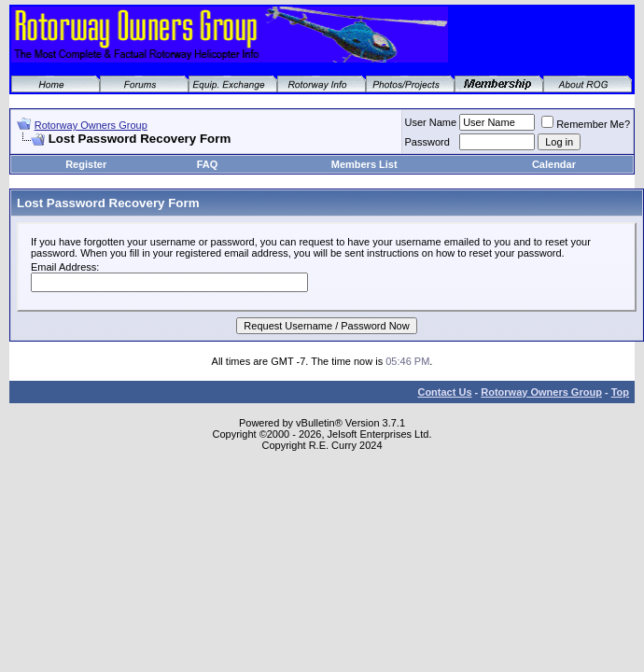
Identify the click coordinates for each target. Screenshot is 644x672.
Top (620, 392)
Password (427, 142)
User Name (431, 122)
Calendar (554, 164)
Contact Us (444, 392)
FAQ (208, 164)
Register (86, 164)
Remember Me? (586, 124)
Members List (364, 164)
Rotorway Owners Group (91, 125)
